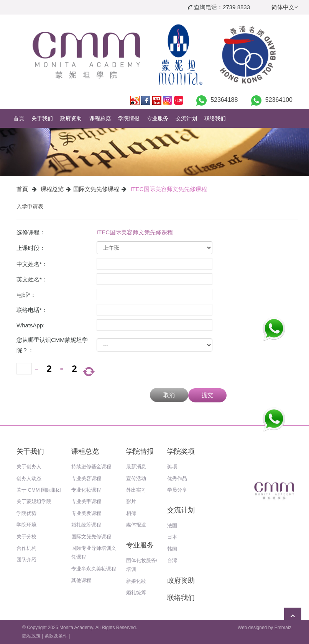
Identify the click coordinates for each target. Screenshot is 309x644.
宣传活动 (136, 478)
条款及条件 (56, 636)
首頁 (19, 118)
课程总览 (100, 118)
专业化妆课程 (86, 490)
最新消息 (136, 467)
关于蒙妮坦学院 (34, 501)
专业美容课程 (86, 478)
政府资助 (71, 118)
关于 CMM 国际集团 (39, 490)
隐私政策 (31, 636)
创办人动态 (29, 478)
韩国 (172, 549)
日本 (172, 537)
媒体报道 (136, 525)
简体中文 (285, 7)
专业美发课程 (86, 513)
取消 (169, 395)
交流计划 (186, 118)
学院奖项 (181, 451)
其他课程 (81, 580)
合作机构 (26, 548)
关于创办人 (29, 467)
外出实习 (136, 490)
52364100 (279, 100)
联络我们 (215, 118)
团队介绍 (26, 560)
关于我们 (42, 118)
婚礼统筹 (136, 593)
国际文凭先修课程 (96, 189)
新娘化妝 (136, 581)
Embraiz (283, 628)
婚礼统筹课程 (86, 525)
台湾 (172, 560)
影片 (131, 501)
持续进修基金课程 (91, 467)
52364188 (224, 100)
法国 (172, 525)
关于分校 (26, 537)
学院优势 (26, 513)
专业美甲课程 (86, 501)
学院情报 (129, 118)
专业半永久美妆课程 (94, 569)
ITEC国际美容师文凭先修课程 (169, 189)
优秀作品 (177, 478)
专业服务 (158, 118)
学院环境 (26, 525)
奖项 (172, 467)
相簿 (131, 513)
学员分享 (177, 490)
